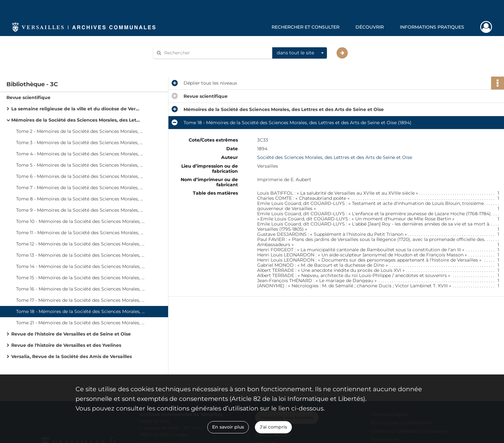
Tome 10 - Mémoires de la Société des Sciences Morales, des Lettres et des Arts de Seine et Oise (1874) (80, 221)
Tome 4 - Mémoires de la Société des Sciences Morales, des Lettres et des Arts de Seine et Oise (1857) (80, 154)
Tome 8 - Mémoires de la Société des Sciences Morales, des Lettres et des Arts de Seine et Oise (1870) (80, 199)
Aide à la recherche (179, 64)
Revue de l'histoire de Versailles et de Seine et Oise (71, 334)
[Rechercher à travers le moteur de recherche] (216, 53)
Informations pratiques (432, 27)
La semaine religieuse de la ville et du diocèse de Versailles (76, 109)
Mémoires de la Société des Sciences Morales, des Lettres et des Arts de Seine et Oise (76, 120)
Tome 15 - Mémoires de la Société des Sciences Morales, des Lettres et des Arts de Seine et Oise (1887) (80, 278)
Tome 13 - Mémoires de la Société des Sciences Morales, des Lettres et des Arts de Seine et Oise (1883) (80, 255)
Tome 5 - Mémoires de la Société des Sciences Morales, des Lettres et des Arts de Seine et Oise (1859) (80, 165)
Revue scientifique (28, 97)
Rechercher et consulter (306, 27)
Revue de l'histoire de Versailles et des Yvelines (66, 345)
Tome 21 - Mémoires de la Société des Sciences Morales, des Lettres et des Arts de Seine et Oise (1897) (80, 323)
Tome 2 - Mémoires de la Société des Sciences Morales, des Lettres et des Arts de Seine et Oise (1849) (80, 131)
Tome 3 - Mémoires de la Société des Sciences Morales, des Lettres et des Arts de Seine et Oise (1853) (80, 143)
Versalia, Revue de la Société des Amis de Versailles (72, 356)
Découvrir (370, 27)
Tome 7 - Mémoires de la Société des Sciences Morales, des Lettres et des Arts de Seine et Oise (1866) (80, 188)
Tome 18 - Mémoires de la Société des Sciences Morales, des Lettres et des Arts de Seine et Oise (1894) (80, 311)
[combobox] (300, 53)
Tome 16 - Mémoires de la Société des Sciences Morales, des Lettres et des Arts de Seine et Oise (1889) (80, 289)
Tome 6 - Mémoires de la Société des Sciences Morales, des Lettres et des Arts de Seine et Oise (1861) (80, 176)
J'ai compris (273, 427)
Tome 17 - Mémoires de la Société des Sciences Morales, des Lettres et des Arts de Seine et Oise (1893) (80, 300)
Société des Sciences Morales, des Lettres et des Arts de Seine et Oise (335, 157)
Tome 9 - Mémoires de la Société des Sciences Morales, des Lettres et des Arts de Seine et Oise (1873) (80, 210)
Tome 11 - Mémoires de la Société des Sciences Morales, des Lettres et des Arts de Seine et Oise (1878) (80, 233)
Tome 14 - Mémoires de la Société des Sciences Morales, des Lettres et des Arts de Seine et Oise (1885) (80, 266)
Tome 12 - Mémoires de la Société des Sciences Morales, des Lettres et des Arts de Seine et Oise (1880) (80, 244)
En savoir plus (228, 427)
